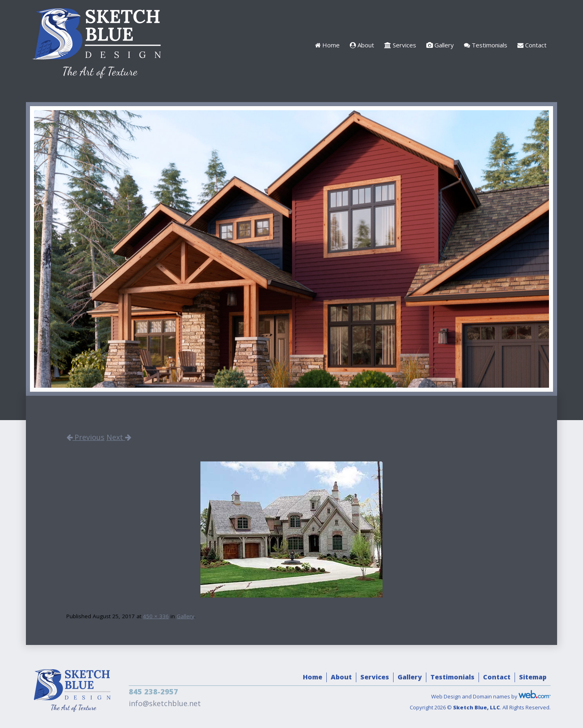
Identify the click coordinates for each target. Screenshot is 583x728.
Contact (532, 45)
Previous (85, 437)
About (362, 45)
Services (400, 45)
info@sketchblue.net (165, 703)
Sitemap (533, 677)
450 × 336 (156, 616)
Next (119, 437)
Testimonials (486, 45)
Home (327, 45)
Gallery (440, 45)
